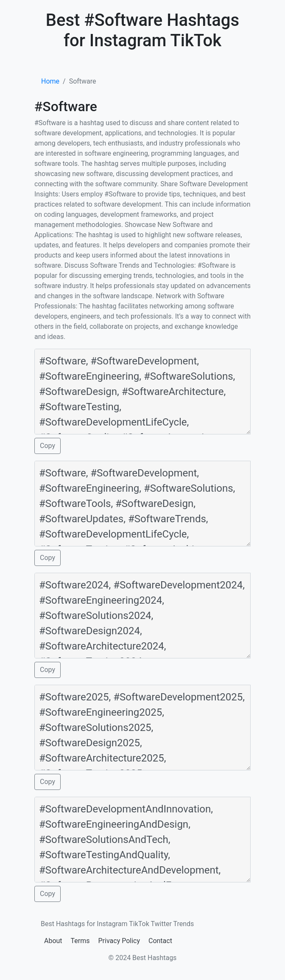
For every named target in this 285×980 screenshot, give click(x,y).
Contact (160, 941)
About (53, 941)
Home (50, 81)
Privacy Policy (119, 941)
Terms (80, 941)
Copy (47, 446)
